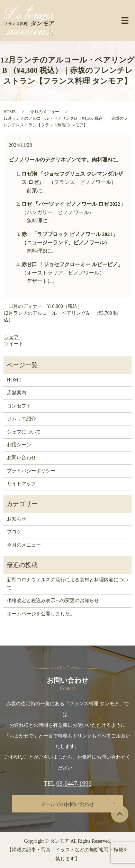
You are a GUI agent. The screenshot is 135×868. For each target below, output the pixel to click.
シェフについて (24, 432)
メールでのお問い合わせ (67, 804)
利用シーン (19, 445)
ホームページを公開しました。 (41, 614)
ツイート (14, 344)
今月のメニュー (45, 112)
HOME (10, 112)
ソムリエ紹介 (21, 419)
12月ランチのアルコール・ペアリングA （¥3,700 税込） (61, 317)
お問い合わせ (21, 458)
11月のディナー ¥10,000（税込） (46, 306)
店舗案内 (17, 393)
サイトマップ (21, 484)
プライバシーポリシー (31, 471)
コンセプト (19, 406)
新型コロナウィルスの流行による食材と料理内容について (67, 584)
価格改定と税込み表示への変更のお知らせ (53, 601)
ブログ (14, 532)
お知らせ (17, 519)
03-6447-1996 (74, 784)
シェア (11, 337)
